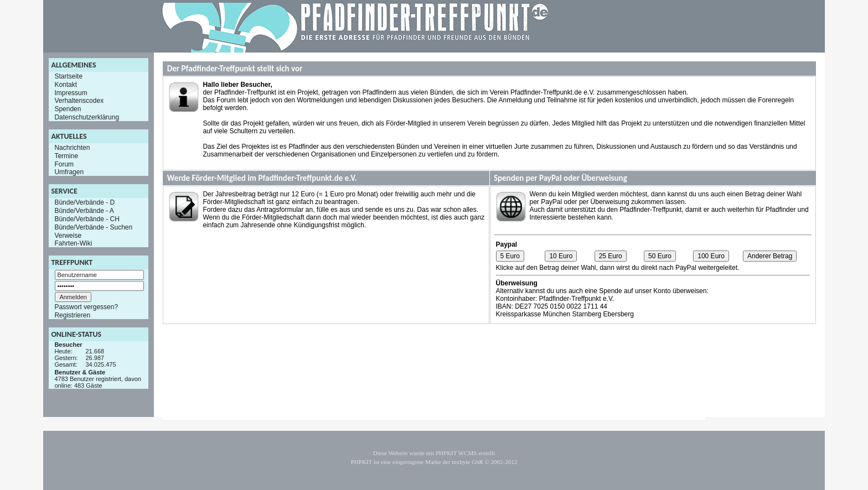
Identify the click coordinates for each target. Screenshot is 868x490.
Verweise (68, 235)
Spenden (68, 109)
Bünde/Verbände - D (84, 202)
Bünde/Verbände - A (84, 211)
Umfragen (69, 172)
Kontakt (66, 85)
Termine (66, 156)
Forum (64, 164)
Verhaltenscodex (79, 101)
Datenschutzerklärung (87, 117)
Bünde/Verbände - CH (87, 219)
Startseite (68, 76)
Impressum (71, 92)
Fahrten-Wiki (73, 243)
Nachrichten (72, 148)
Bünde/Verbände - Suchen (93, 227)
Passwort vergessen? (86, 307)
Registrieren (72, 315)
